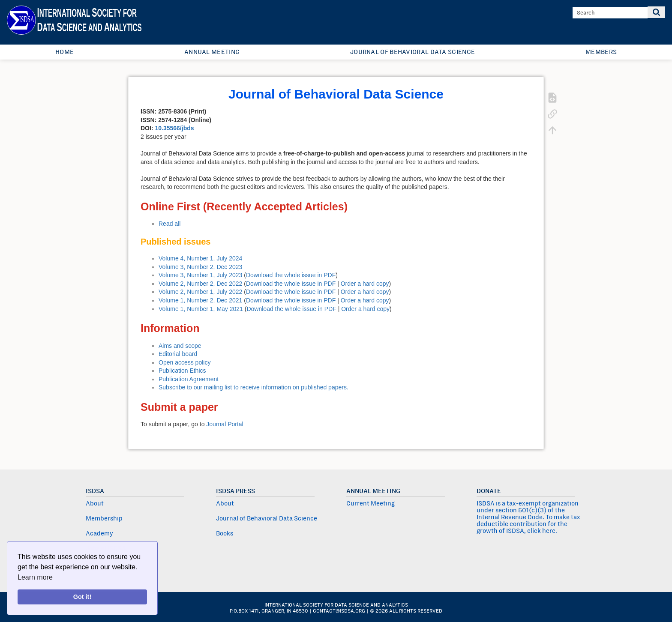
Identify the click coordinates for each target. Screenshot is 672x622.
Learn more (35, 577)
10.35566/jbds (174, 128)
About (95, 503)
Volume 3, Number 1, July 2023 (200, 275)
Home (64, 52)
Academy (99, 533)
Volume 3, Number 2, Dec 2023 (200, 267)
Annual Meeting (212, 52)
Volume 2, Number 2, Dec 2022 (200, 284)
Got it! (82, 597)
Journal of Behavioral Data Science (412, 52)
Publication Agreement (189, 379)
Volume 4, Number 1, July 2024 (200, 258)
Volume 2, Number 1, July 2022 (200, 292)
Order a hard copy (365, 284)
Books (225, 533)
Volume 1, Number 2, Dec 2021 (200, 300)
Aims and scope (180, 346)
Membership (104, 518)
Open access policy (184, 362)
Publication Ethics (182, 371)
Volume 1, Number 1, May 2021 (201, 309)
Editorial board (178, 354)
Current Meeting (370, 503)
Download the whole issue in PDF (291, 275)
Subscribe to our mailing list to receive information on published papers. (253, 387)
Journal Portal (225, 424)
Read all (169, 224)
